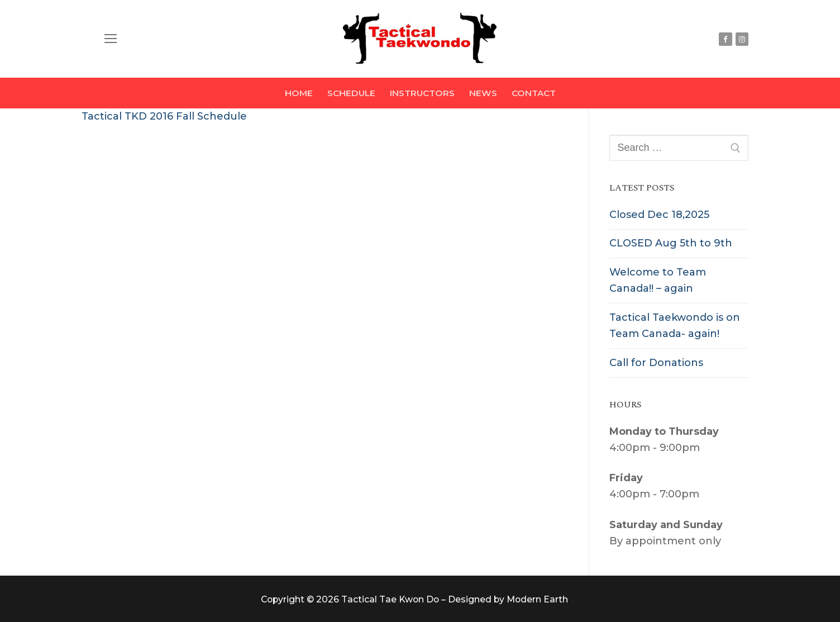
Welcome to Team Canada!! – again (658, 280)
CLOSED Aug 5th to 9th (671, 243)
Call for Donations (656, 363)
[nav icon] (111, 39)
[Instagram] (742, 39)
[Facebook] (725, 39)
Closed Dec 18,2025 (659, 215)
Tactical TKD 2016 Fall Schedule (164, 116)
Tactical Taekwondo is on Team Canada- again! (675, 326)
